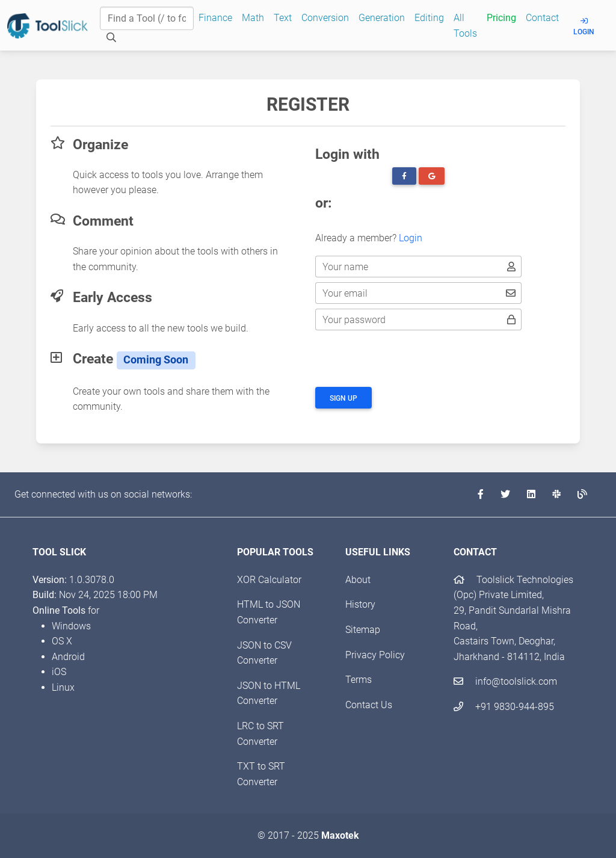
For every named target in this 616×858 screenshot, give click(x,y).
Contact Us (369, 705)
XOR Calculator (269, 580)
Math (253, 18)
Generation (382, 18)
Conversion (325, 18)
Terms (359, 680)
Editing (429, 18)
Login (584, 27)
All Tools (465, 26)
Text (283, 18)
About (358, 580)
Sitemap (363, 630)
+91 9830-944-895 (504, 707)
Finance (215, 18)
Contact (542, 18)
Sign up (343, 398)
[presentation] (407, 359)
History (360, 604)
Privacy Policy (375, 655)
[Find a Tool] (147, 19)
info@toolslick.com (505, 681)
